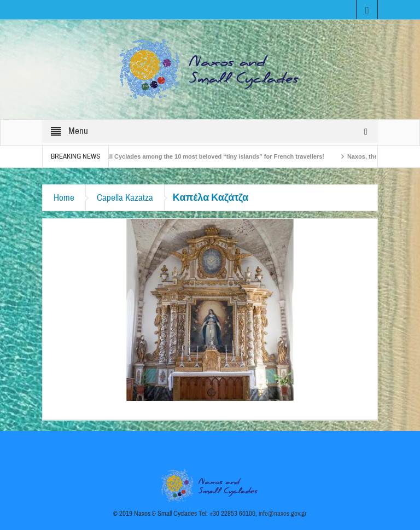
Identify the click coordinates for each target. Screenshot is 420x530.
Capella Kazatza (125, 198)
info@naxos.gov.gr (283, 514)
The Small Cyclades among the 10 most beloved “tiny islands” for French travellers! (207, 156)
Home (64, 198)
